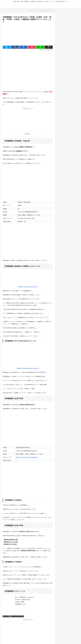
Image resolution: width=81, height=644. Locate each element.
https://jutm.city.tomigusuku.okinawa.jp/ (27, 457)
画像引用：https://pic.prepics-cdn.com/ (28, 368)
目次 (26, 134)
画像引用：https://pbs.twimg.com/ (28, 287)
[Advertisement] (28, 34)
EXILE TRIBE (6, 616)
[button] (49, 47)
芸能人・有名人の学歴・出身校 (17, 616)
